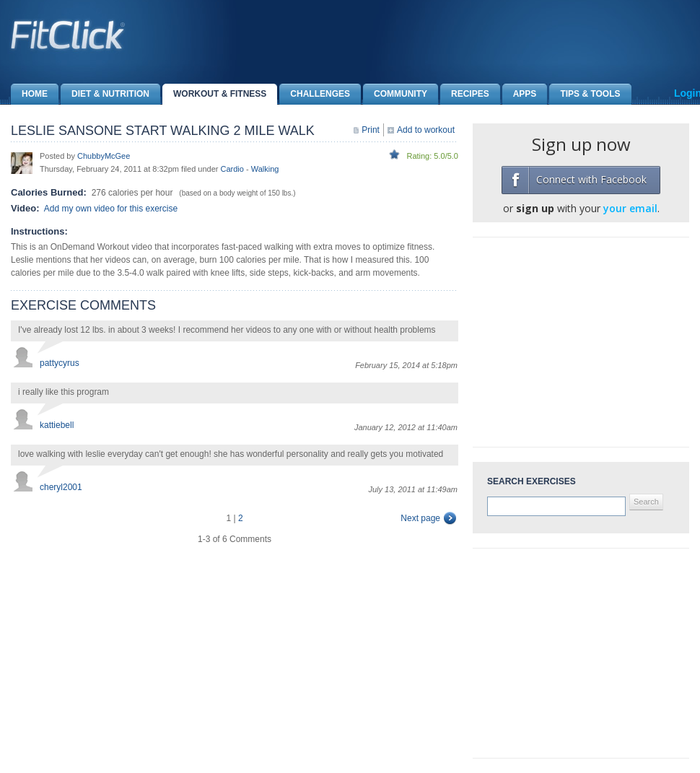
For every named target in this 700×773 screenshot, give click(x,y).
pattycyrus (60, 363)
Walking (265, 169)
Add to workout (426, 130)
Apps (520, 94)
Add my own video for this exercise (111, 209)
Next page (420, 518)
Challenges (315, 94)
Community (395, 94)
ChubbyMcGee (104, 156)
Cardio (232, 169)
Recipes (465, 94)
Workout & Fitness (214, 94)
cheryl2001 (61, 487)
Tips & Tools (585, 94)
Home (29, 94)
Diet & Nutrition (105, 94)
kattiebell (57, 425)
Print (371, 130)
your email (630, 208)
